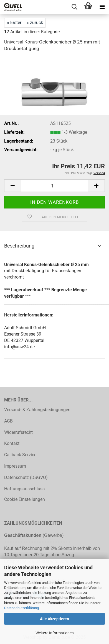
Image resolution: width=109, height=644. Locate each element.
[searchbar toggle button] (74, 7)
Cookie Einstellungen (25, 499)
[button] (12, 186)
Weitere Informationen (55, 633)
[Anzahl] (54, 186)
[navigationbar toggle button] (102, 7)
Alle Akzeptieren (54, 619)
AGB (8, 421)
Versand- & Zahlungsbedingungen (37, 410)
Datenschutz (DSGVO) (26, 477)
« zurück (35, 23)
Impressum (15, 466)
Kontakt (12, 443)
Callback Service (20, 455)
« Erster (14, 23)
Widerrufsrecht (18, 432)
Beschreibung (19, 246)
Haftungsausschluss (24, 489)
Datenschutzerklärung (21, 608)
